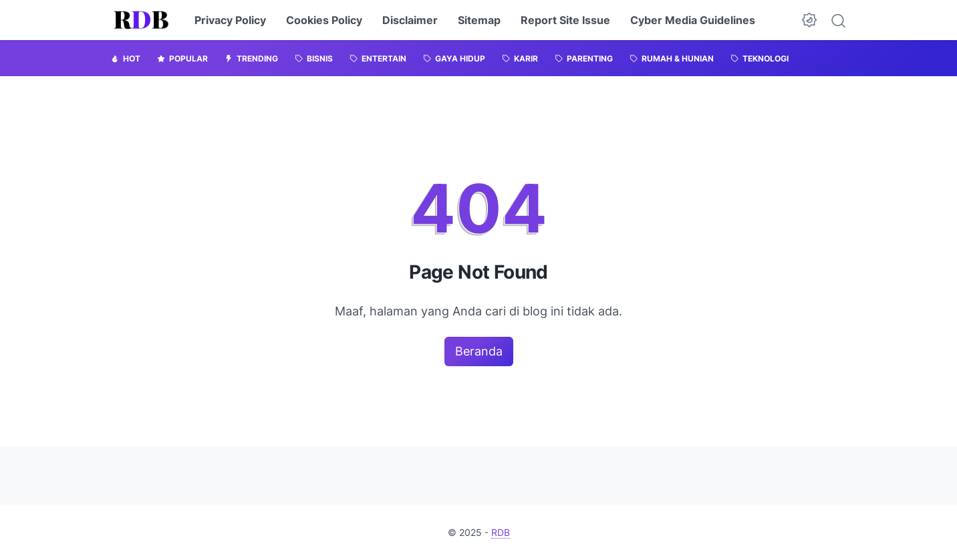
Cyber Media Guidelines (693, 20)
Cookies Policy (324, 20)
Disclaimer (410, 20)
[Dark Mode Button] (809, 20)
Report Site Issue (565, 20)
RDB (501, 532)
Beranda (479, 351)
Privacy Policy (230, 20)
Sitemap (479, 20)
